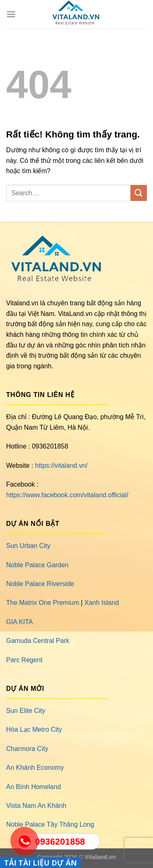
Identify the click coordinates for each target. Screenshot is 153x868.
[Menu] (11, 14)
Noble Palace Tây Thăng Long (50, 824)
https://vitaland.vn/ (61, 466)
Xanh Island (102, 603)
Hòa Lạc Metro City (34, 729)
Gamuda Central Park (38, 641)
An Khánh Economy (35, 768)
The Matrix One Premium (43, 603)
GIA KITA (20, 622)
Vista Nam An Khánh (36, 806)
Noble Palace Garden (37, 565)
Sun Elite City (26, 711)
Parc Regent (24, 660)
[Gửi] (139, 193)
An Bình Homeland (33, 787)
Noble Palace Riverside (40, 584)
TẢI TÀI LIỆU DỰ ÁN (40, 863)
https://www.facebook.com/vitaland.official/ (67, 495)
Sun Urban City (28, 546)
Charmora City (27, 749)
